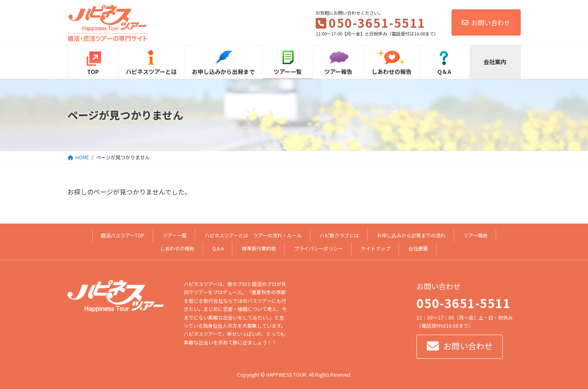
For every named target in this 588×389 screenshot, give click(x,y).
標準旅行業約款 (259, 248)
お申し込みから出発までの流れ (411, 235)
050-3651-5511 (464, 303)
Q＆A (218, 248)
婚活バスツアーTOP (123, 235)
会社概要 (418, 248)
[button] (460, 347)
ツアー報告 (476, 235)
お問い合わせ (486, 22)
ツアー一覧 (175, 235)
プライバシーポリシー (318, 248)
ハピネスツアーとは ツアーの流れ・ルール (253, 235)
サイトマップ (376, 248)
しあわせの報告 (177, 248)
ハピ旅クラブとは (339, 235)
